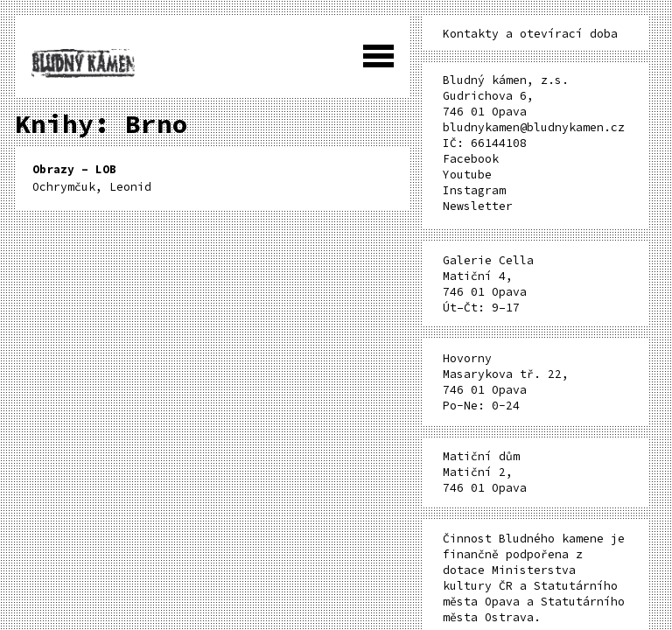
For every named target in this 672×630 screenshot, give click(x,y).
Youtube (467, 175)
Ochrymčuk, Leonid (92, 178)
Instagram (474, 190)
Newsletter (478, 206)
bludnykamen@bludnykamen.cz (534, 127)
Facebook (471, 159)
